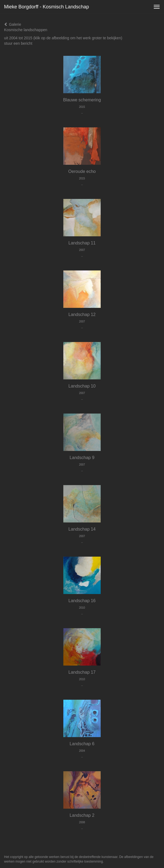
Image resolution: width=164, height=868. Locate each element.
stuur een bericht (18, 43)
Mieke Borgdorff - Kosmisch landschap (47, 7)
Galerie (13, 24)
